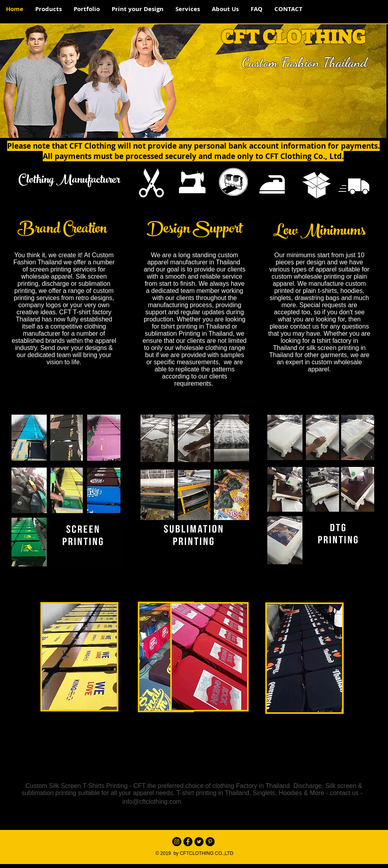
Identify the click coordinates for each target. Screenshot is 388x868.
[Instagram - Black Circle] (177, 842)
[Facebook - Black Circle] (188, 842)
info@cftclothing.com (152, 802)
